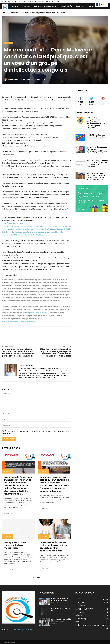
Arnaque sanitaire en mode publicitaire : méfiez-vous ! (16, 545)
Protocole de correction (25, 1)
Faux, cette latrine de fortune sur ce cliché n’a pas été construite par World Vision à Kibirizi (96, 176)
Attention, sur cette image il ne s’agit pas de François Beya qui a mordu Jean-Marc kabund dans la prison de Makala (55, 352)
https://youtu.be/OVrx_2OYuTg (37, 313)
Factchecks (12, 1)
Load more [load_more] (37, 578)
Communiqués (39, 1)
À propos (50, 1)
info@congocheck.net (23, 629)
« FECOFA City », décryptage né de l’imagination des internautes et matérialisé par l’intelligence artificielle (97, 123)
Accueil (4, 1)
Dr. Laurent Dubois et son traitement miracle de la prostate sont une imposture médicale (53, 547)
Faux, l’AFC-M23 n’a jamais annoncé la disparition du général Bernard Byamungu (97, 163)
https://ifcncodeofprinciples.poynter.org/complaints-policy (20, 322)
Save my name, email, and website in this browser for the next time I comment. (36, 432)
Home (4, 13)
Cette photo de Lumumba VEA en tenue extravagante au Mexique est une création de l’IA (97, 150)
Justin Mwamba (15, 79)
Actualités (11, 13)
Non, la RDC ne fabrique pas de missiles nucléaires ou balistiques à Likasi (97, 137)
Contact (57, 1)
